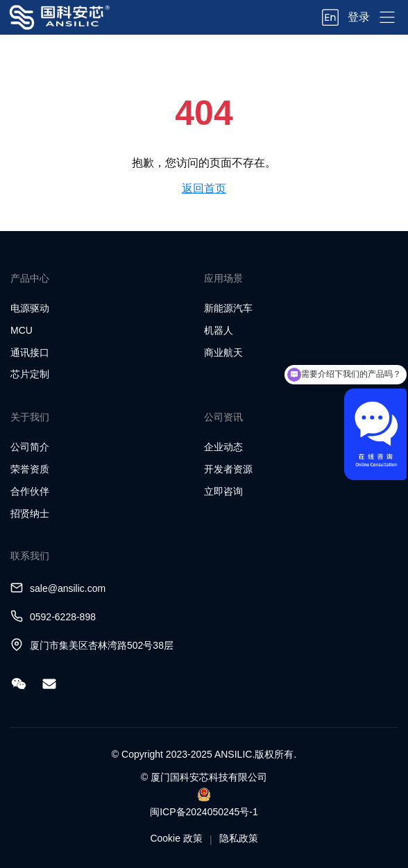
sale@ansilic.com (68, 588)
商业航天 (223, 352)
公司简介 (30, 447)
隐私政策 (239, 838)
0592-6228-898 (63, 617)
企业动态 (223, 447)
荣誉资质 (30, 469)
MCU (22, 330)
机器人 (219, 330)
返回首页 (204, 188)
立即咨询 (223, 491)
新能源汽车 (228, 308)
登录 (359, 17)
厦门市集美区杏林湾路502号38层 (102, 645)
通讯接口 (30, 352)
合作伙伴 (30, 491)
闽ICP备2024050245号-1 (204, 812)
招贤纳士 (30, 513)
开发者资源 (228, 469)
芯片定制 (30, 374)
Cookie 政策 (176, 838)
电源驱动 (30, 308)
